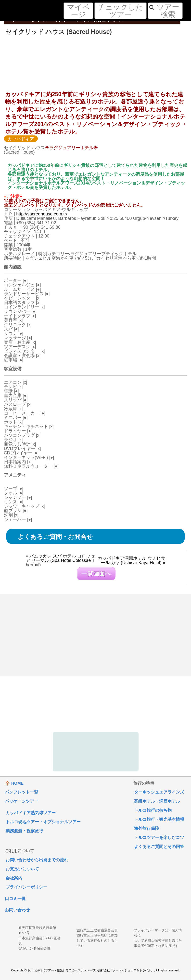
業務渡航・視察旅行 (24, 831)
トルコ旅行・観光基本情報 (159, 820)
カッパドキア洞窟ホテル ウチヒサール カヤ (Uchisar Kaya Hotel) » (132, 560)
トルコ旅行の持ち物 (153, 811)
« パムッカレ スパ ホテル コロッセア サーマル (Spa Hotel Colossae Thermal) (60, 560)
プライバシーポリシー (26, 887)
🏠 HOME (14, 784)
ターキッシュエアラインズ (159, 792)
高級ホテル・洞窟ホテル (157, 801)
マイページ (78, 11)
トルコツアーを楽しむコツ (159, 838)
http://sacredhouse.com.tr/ (42, 214)
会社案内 (14, 878)
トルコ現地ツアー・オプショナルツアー (43, 822)
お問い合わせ (17, 910)
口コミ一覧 (15, 899)
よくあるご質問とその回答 (159, 847)
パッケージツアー (22, 801)
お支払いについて (22, 869)
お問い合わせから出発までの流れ (37, 860)
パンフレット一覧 (22, 792)
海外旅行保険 (147, 829)
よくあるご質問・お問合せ (55, 537)
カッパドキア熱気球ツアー (31, 813)
